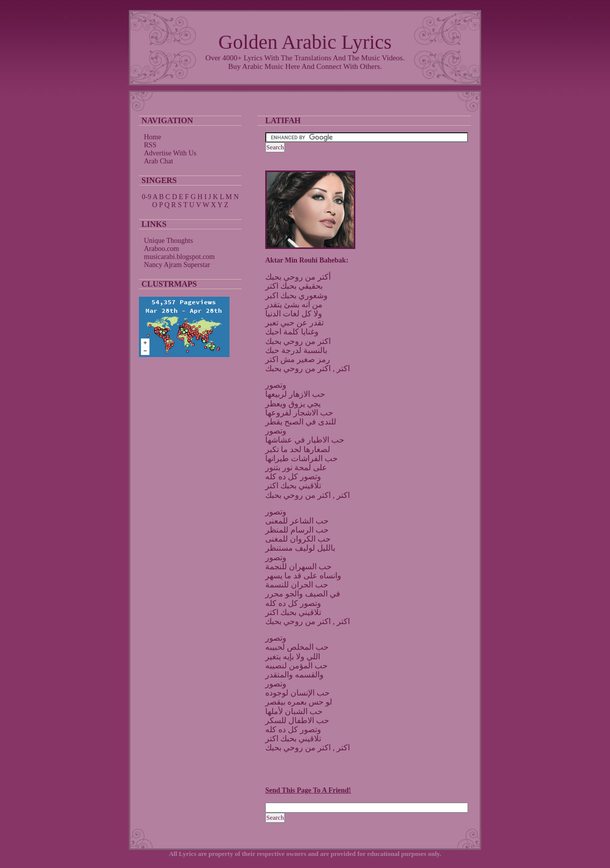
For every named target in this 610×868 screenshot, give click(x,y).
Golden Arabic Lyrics (305, 42)
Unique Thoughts (168, 241)
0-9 (147, 197)
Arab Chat (159, 161)
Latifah (283, 120)
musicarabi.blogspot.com (179, 257)
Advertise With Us (170, 153)
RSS (150, 145)
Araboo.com (162, 249)
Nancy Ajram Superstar (177, 265)
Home (152, 137)
